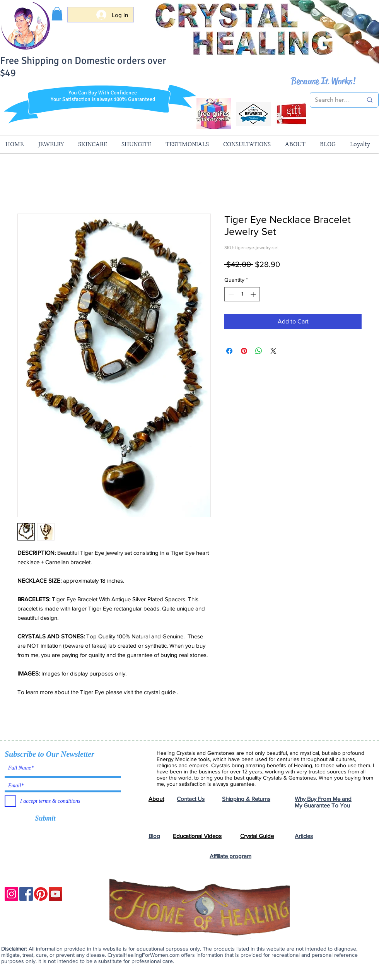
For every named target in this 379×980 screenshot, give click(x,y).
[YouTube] (55, 894)
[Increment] (254, 294)
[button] (57, 14)
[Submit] (45, 819)
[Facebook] (26, 894)
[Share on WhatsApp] (259, 351)
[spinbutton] (242, 294)
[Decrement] (230, 294)
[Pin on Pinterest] (244, 351)
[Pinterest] (41, 894)
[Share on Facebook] (229, 351)
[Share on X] (273, 351)
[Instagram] (11, 894)
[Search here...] (333, 100)
